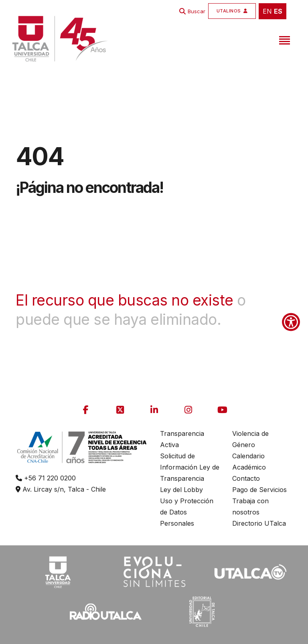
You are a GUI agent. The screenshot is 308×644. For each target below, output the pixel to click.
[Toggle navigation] (284, 39)
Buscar (197, 11)
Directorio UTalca (259, 523)
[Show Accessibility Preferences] (291, 322)
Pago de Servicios (259, 490)
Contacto (246, 478)
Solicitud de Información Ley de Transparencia (190, 467)
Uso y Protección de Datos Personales (187, 512)
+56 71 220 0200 (46, 478)
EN (267, 11)
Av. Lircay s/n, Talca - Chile (61, 489)
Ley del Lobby (181, 490)
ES (278, 11)
